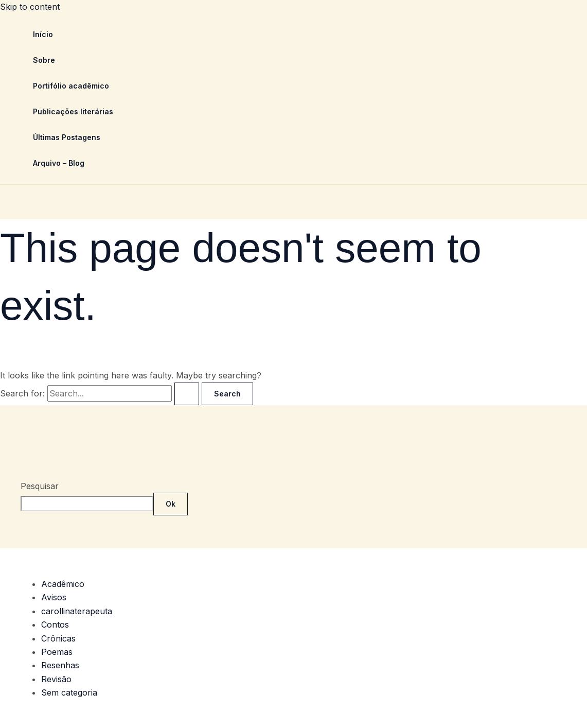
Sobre (44, 60)
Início (43, 34)
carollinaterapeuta (77, 611)
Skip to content (30, 7)
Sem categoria (69, 692)
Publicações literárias (73, 111)
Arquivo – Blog (59, 163)
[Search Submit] (187, 394)
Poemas (57, 652)
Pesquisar (40, 486)
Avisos (54, 597)
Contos (55, 625)
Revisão (56, 679)
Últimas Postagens (67, 137)
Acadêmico (63, 584)
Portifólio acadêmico (71, 86)
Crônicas (58, 638)
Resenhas (60, 665)
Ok (171, 504)
